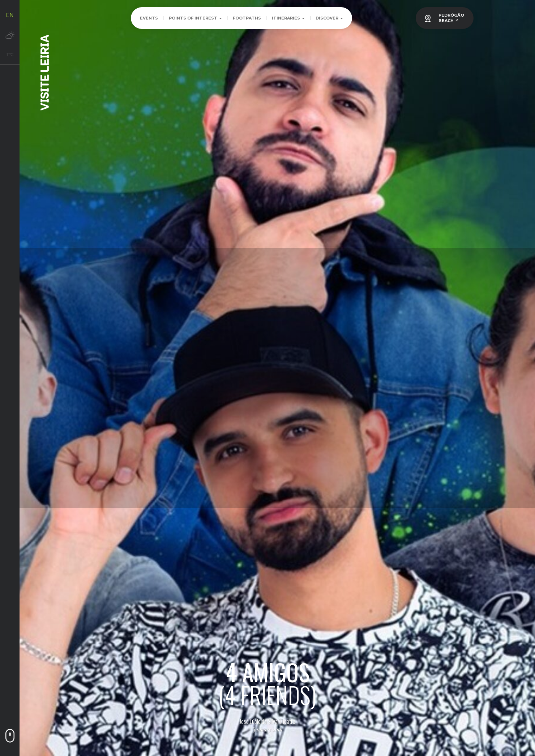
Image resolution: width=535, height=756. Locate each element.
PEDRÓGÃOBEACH (451, 18)
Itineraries (288, 18)
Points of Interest (195, 18)
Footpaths (247, 18)
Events (149, 18)
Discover (329, 18)
